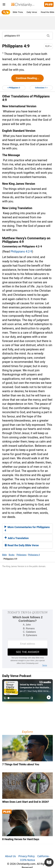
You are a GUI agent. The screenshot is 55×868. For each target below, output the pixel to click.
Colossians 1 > (41, 88)
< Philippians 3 (14, 88)
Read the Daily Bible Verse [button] (22, 545)
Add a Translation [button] (17, 538)
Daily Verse (32, 12)
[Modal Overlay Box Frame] (27, 639)
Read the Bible (48, 12)
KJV (48, 46)
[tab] (27, 528)
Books (12, 555)
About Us (10, 856)
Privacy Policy (27, 856)
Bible (4, 555)
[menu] (4, 5)
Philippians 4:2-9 (21, 251)
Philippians (21, 555)
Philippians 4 (34, 555)
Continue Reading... (27, 78)
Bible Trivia (18, 12)
